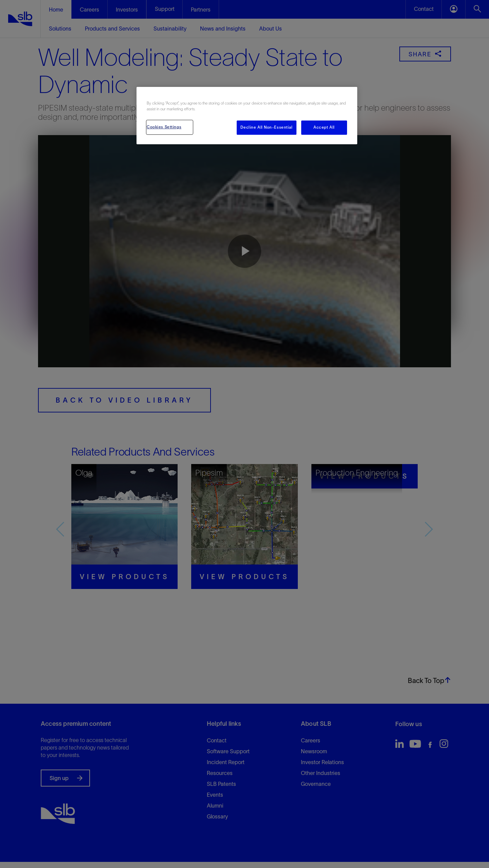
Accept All (324, 127)
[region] (247, 116)
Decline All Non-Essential (266, 127)
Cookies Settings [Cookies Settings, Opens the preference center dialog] (164, 127)
